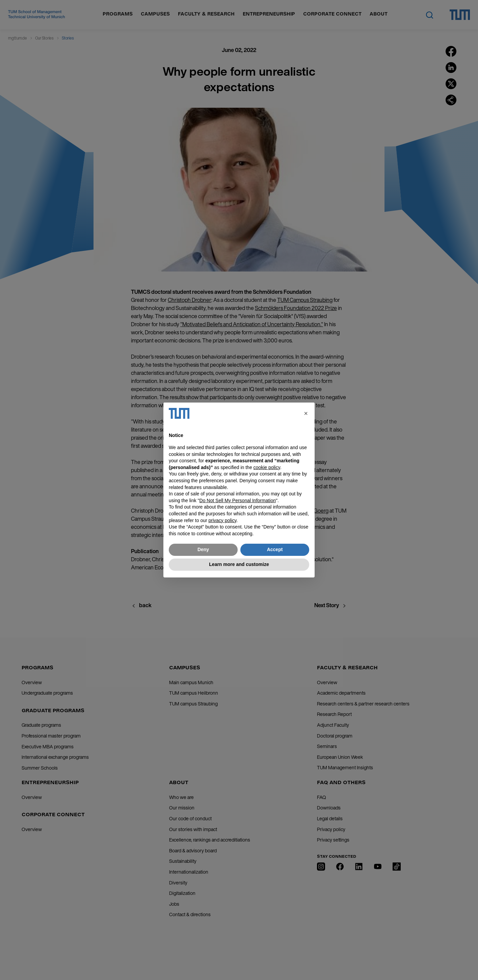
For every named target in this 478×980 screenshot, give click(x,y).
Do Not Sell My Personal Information (238, 500)
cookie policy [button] (267, 467)
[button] (306, 413)
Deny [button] (203, 549)
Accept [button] (275, 549)
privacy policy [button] (223, 520)
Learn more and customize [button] (239, 564)
